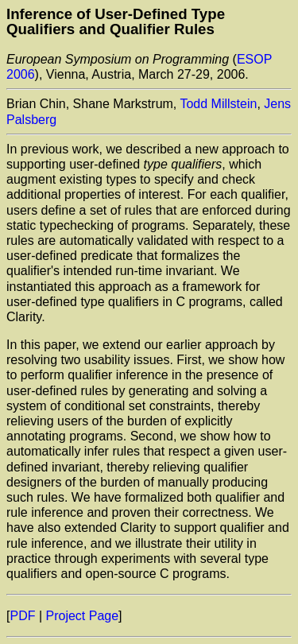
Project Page (83, 616)
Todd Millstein (218, 104)
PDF (22, 616)
